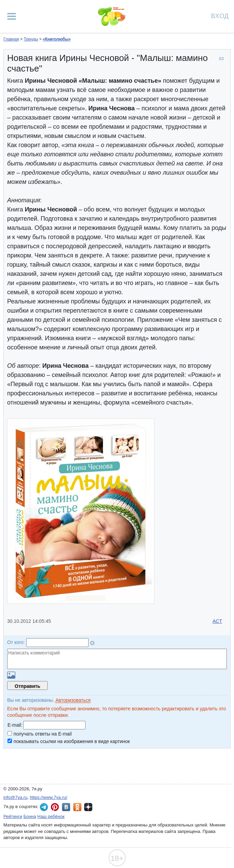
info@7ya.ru (15, 797)
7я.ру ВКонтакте (66, 807)
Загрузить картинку (11, 675)
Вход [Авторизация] (220, 15)
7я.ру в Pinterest (55, 807)
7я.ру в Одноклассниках (77, 807)
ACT (217, 621)
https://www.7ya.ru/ (49, 797)
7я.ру (88, 807)
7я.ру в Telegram (44, 807)
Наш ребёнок (51, 816)
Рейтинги (13, 816)
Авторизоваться (73, 700)
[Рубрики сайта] (12, 16)
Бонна (30, 816)
